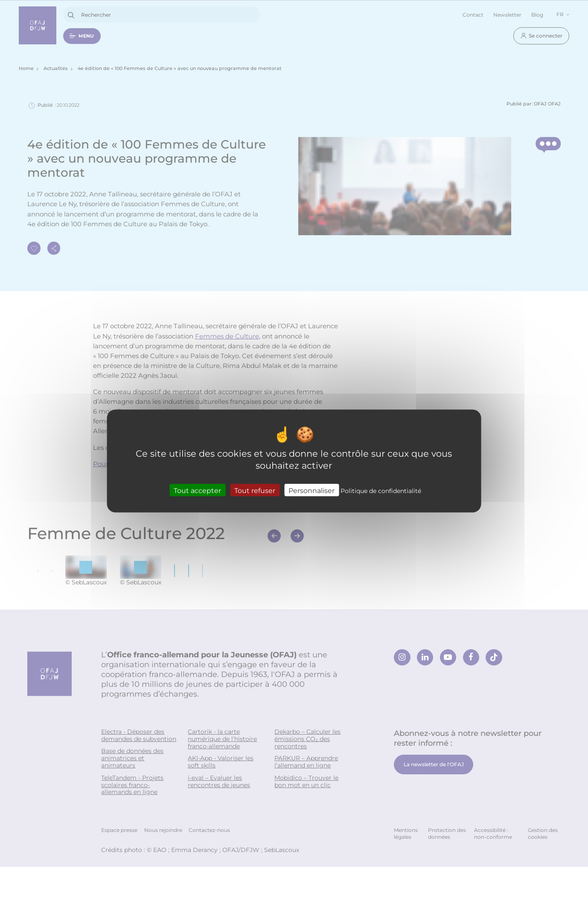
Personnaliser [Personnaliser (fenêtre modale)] (311, 490)
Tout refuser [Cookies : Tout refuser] (255, 490)
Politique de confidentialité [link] (381, 490)
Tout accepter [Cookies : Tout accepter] (197, 490)
